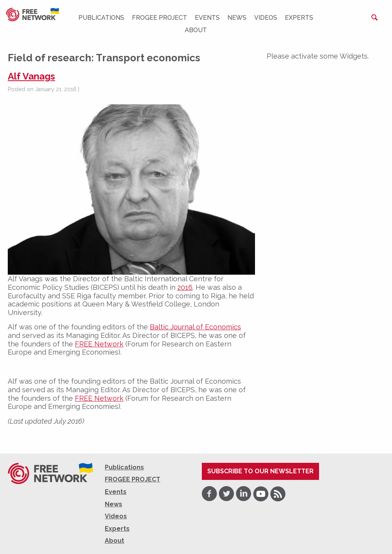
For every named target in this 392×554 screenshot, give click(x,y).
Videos (266, 18)
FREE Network (99, 344)
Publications (101, 18)
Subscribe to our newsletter (260, 471)
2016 (185, 287)
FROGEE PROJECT (160, 18)
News (237, 18)
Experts (299, 18)
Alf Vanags (31, 76)
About (196, 30)
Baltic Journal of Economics (195, 327)
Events (207, 18)
